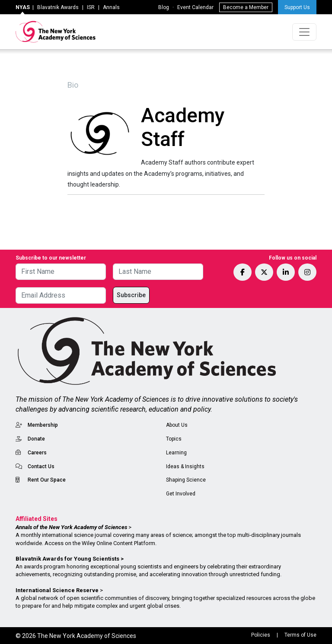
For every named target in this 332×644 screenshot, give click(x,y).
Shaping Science (186, 480)
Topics (174, 439)
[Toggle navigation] (304, 32)
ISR (91, 7)
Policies (261, 635)
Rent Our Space (47, 480)
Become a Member (246, 7)
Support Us (297, 7)
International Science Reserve (57, 590)
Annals (111, 7)
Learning (176, 453)
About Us (177, 425)
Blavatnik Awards (58, 7)
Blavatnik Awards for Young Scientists (67, 559)
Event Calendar (195, 7)
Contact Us (41, 466)
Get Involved (181, 494)
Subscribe (131, 295)
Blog (164, 7)
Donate (36, 439)
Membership (43, 425)
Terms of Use (300, 635)
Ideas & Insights (185, 466)
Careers (37, 453)
